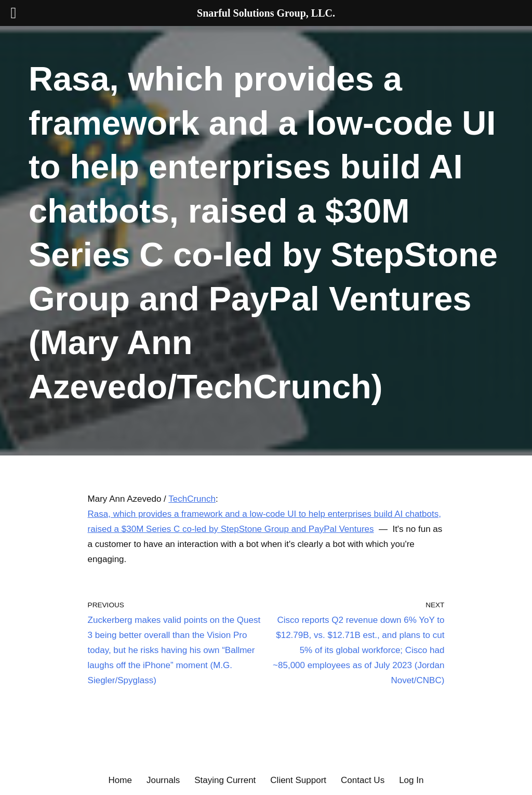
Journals (163, 780)
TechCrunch (192, 499)
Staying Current (225, 780)
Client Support (298, 780)
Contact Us (363, 780)
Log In (411, 780)
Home (120, 780)
